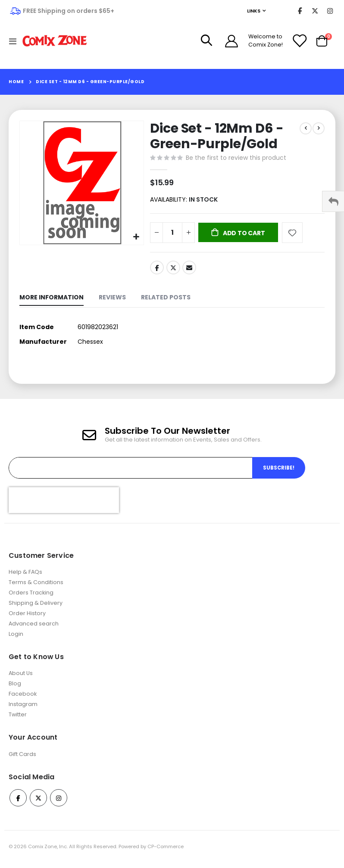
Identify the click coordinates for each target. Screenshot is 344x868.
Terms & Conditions (36, 587)
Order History (27, 618)
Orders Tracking (31, 598)
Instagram (23, 710)
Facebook (157, 270)
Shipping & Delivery (36, 608)
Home (16, 82)
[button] (136, 237)
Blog (15, 689)
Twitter (173, 270)
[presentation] (64, 505)
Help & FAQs (25, 577)
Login (16, 639)
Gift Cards (22, 759)
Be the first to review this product (236, 159)
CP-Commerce (166, 852)
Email (189, 270)
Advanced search (34, 629)
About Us (21, 679)
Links (254, 11)
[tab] (52, 301)
